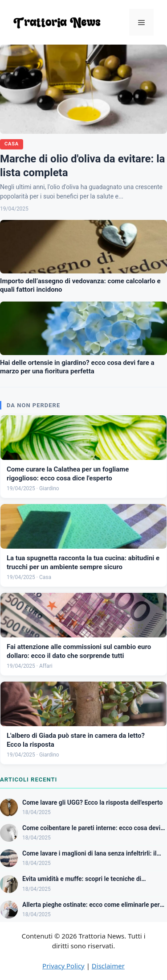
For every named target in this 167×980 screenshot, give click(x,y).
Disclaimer (108, 966)
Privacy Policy (63, 966)
